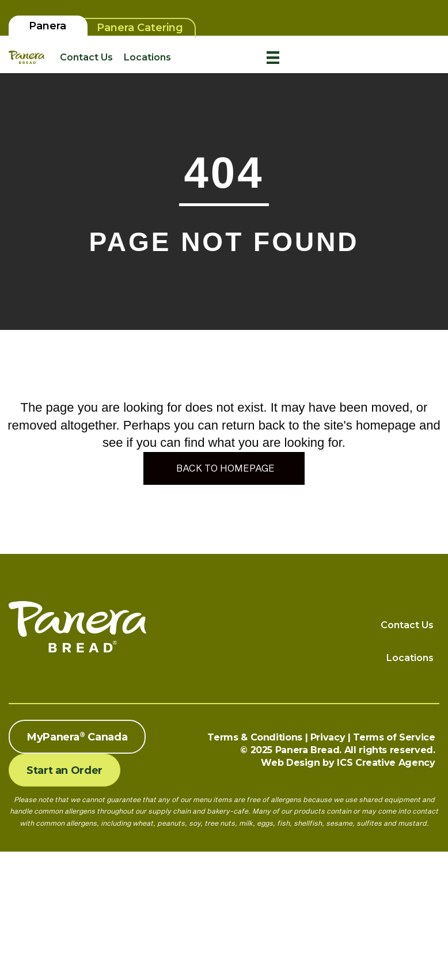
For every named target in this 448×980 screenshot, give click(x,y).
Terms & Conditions (255, 737)
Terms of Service (394, 737)
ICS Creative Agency (386, 763)
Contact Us (86, 57)
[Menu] (273, 57)
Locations (147, 57)
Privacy (328, 737)
